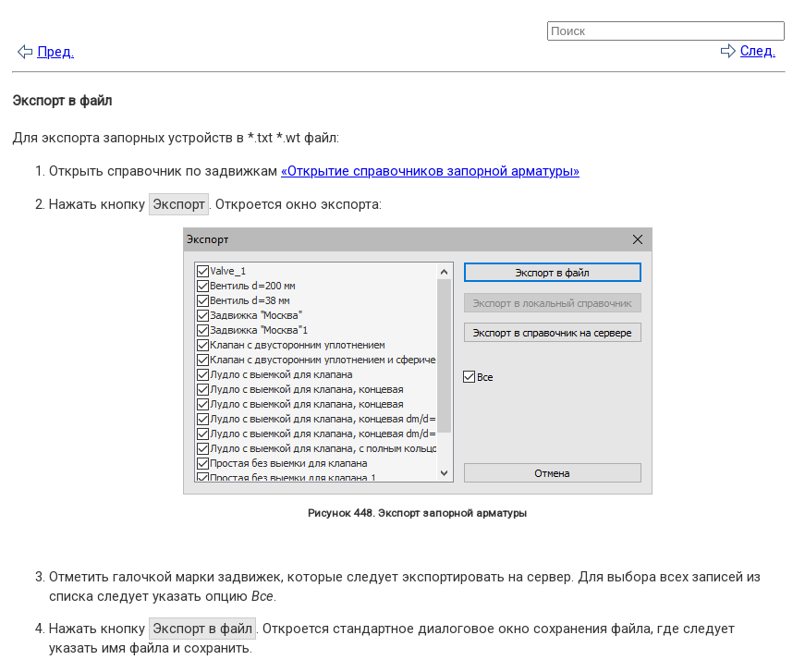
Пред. (55, 52)
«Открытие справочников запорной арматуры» (430, 171)
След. (758, 51)
